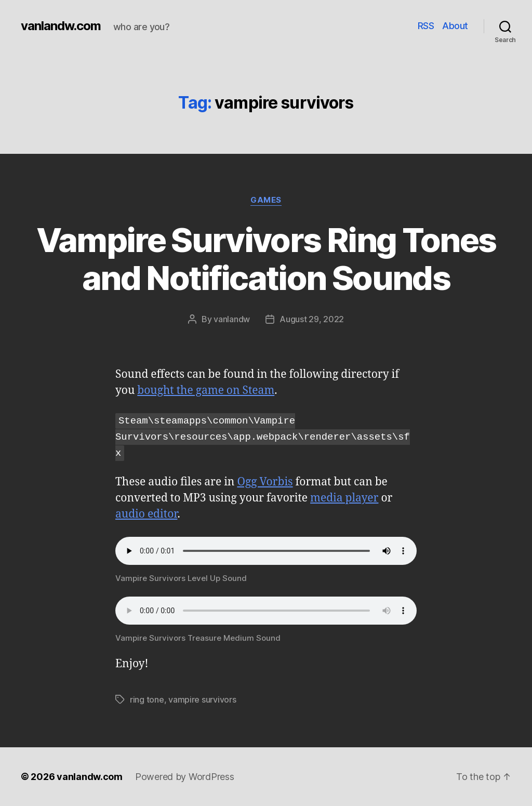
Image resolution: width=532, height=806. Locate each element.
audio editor (146, 514)
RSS (426, 26)
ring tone (147, 699)
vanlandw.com (61, 26)
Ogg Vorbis (265, 482)
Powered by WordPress (185, 777)
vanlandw (232, 319)
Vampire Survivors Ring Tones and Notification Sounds (266, 259)
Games (266, 200)
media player (344, 498)
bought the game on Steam (206, 391)
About (455, 26)
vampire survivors (202, 699)
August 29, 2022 (312, 319)
